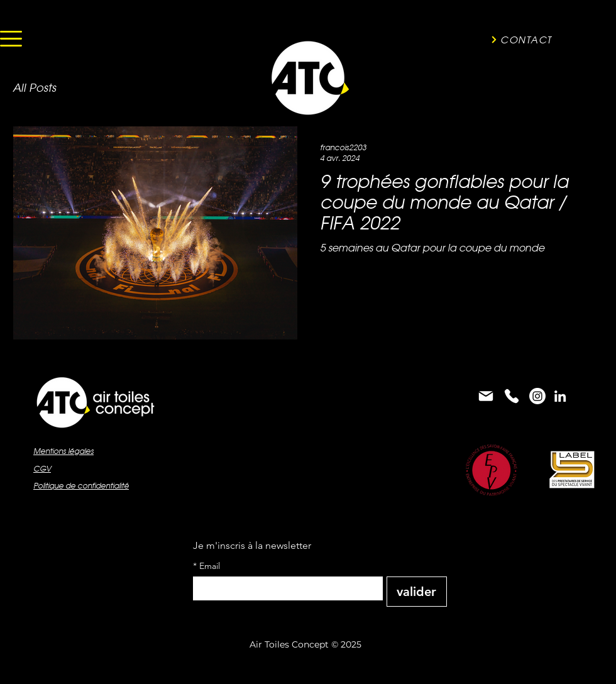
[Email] (284, 588)
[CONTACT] (521, 40)
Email (206, 566)
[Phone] (512, 396)
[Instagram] (537, 396)
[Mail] (486, 396)
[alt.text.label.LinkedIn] (560, 396)
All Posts (34, 88)
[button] (11, 39)
